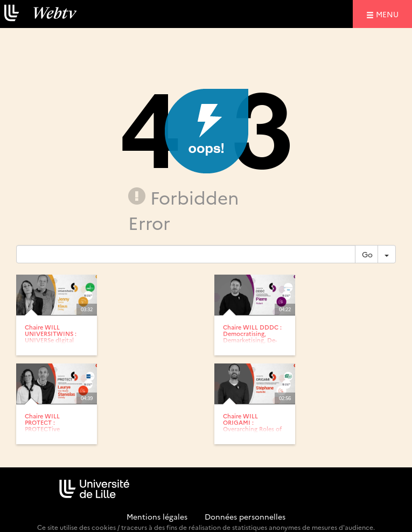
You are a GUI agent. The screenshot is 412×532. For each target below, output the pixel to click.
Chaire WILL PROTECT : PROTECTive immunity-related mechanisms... (49, 429)
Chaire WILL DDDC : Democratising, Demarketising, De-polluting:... (252, 337)
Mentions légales (157, 516)
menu (389, 14)
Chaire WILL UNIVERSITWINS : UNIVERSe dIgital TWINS (51, 337)
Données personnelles (245, 516)
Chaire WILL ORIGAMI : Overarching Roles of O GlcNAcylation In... (253, 426)
